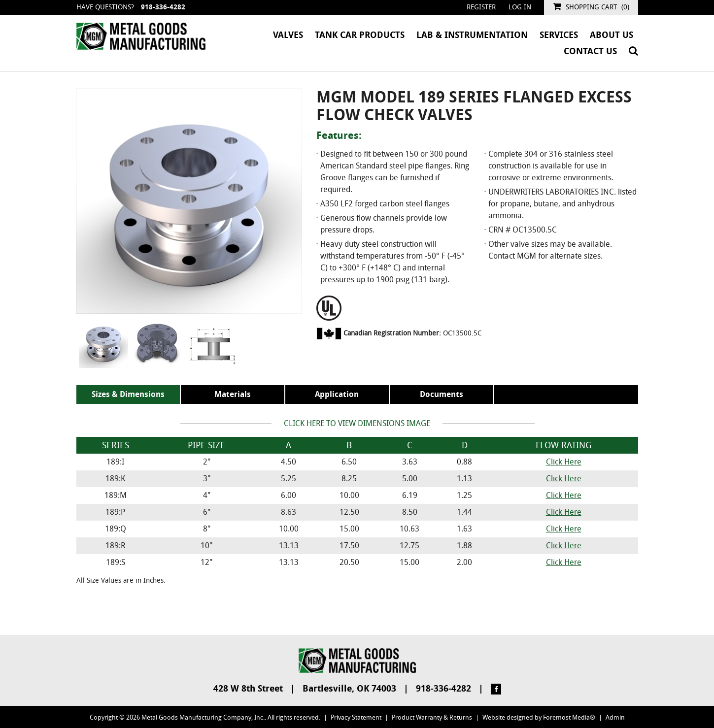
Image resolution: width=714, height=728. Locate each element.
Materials (233, 394)
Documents (442, 394)
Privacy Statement (356, 717)
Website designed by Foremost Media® (539, 717)
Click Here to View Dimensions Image (357, 423)
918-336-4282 (163, 7)
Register (481, 7)
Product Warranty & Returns (432, 717)
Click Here (564, 462)
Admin (615, 717)
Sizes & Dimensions (128, 394)
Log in (520, 7)
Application (337, 394)
